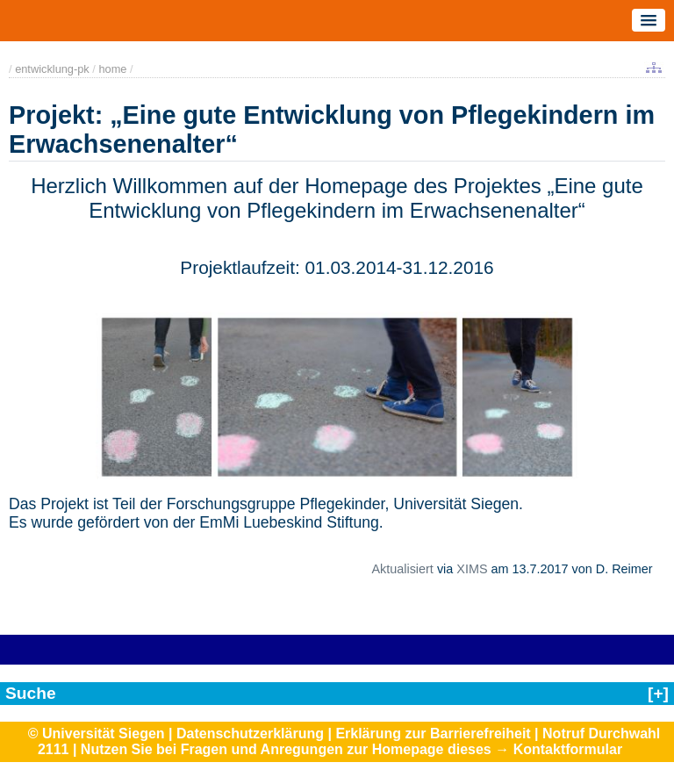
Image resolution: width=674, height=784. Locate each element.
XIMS (472, 569)
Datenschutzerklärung (250, 734)
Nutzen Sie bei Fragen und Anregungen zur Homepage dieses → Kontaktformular (351, 749)
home (112, 69)
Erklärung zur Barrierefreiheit (433, 734)
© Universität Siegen (97, 734)
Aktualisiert (402, 569)
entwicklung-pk (52, 69)
